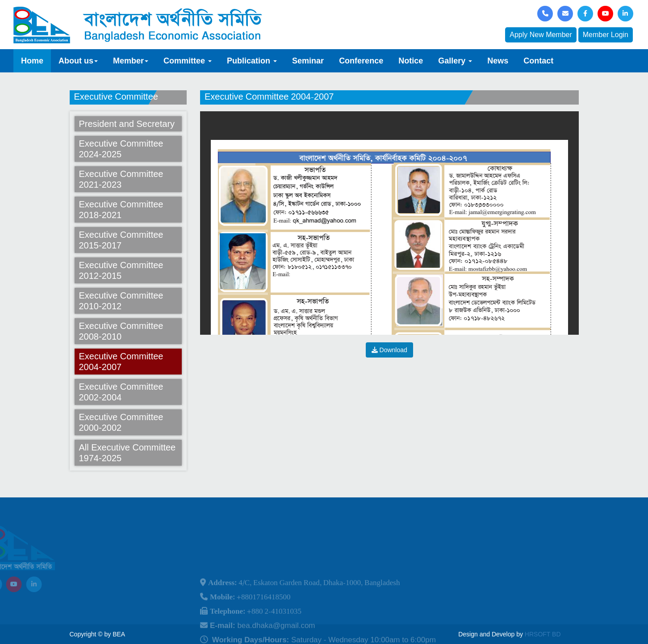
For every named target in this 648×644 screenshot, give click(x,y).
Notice (411, 61)
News (498, 61)
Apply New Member (541, 35)
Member (131, 61)
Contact (538, 61)
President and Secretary (127, 124)
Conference (361, 61)
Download (389, 350)
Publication (252, 61)
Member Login (606, 35)
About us (78, 61)
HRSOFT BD (543, 634)
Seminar (308, 61)
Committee (188, 61)
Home (32, 61)
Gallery (455, 61)
